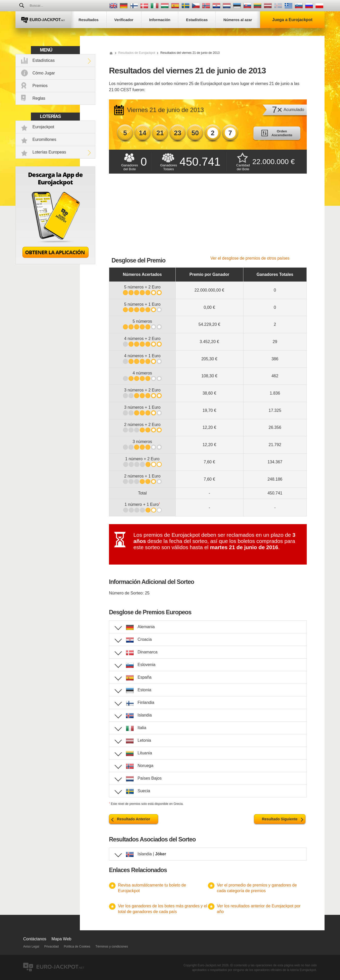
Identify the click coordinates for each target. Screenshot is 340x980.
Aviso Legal (31, 947)
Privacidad (52, 947)
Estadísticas (44, 60)
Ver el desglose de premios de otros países (250, 258)
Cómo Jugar (44, 73)
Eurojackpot (43, 127)
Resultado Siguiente (280, 819)
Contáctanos (35, 939)
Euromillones (44, 139)
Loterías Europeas (49, 152)
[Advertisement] (208, 217)
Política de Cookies (77, 947)
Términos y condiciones (112, 947)
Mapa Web (61, 939)
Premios (40, 86)
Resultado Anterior (134, 819)
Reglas (39, 98)
